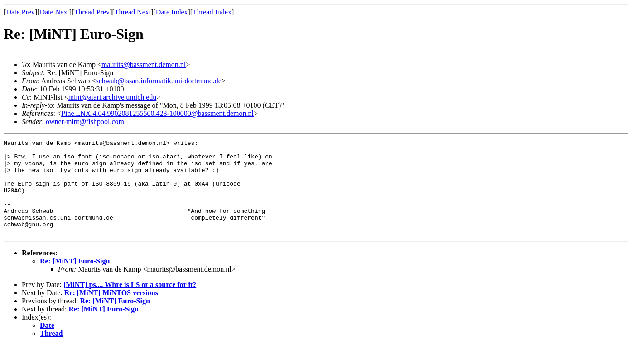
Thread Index (212, 12)
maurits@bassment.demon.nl (144, 65)
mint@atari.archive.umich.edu (113, 97)
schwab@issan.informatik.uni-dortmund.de (159, 81)
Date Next (55, 12)
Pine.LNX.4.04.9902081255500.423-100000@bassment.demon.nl (157, 113)
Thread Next (133, 12)
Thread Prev (92, 12)
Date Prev (20, 12)
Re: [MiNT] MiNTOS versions (111, 312)
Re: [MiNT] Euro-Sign (75, 280)
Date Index (172, 12)
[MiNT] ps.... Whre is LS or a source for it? (130, 304)
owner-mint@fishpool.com (85, 122)
